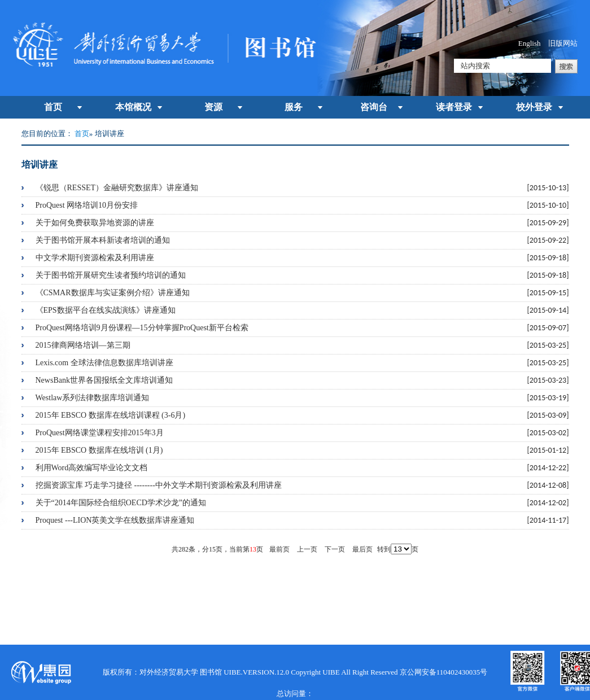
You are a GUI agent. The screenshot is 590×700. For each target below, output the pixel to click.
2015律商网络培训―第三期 (83, 345)
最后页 (362, 549)
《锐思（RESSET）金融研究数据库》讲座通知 (117, 188)
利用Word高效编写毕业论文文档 (92, 468)
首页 (53, 107)
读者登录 (454, 107)
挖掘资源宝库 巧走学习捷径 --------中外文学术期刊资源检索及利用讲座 (159, 485)
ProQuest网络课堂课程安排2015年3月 (100, 433)
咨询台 (374, 107)
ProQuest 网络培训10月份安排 (87, 205)
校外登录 (534, 107)
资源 (213, 107)
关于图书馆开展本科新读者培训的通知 (103, 240)
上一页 (307, 549)
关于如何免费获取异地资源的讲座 (95, 223)
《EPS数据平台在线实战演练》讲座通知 (106, 310)
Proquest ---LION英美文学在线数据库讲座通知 (115, 520)
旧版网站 (563, 43)
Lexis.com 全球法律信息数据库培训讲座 (104, 363)
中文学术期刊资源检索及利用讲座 (95, 258)
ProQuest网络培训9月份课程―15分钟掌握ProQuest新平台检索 (142, 328)
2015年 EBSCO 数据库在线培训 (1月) (99, 450)
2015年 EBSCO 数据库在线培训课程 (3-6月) (111, 415)
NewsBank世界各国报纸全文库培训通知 (104, 380)
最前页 (279, 549)
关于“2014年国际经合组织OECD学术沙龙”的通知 (121, 503)
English (530, 43)
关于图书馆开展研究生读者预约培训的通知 (111, 275)
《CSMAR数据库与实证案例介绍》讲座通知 (113, 293)
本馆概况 (133, 107)
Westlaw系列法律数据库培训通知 (93, 398)
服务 (294, 107)
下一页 (335, 549)
